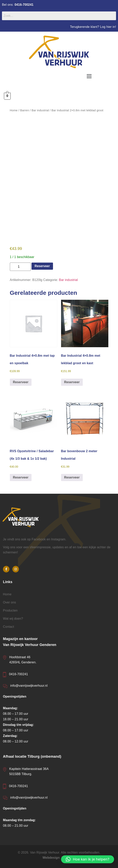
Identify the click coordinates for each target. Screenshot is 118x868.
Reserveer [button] (21, 382)
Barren (25, 110)
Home (14, 110)
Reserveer (42, 266)
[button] (89, 77)
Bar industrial (40, 110)
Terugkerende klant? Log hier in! (93, 27)
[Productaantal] (20, 267)
